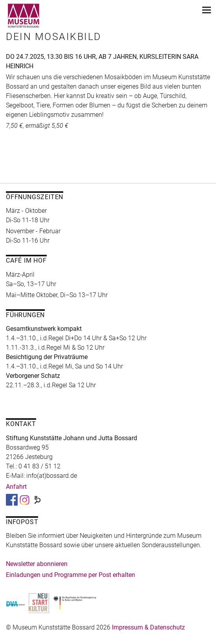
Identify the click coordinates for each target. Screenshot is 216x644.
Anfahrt (16, 487)
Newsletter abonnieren (37, 564)
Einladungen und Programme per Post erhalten (70, 575)
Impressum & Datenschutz (148, 627)
